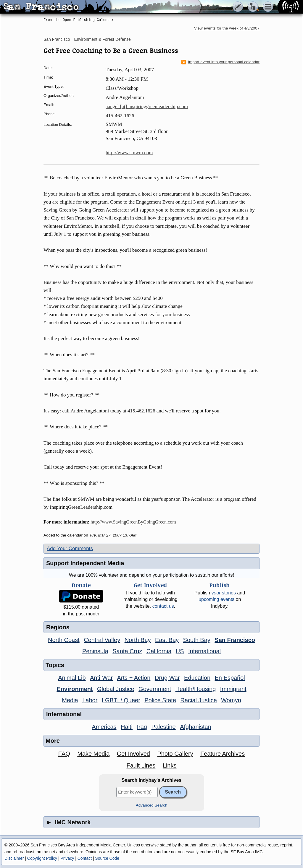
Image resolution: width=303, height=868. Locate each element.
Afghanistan (196, 727)
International (204, 651)
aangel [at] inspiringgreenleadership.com (147, 107)
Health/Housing (196, 689)
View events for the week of (227, 28)
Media (70, 700)
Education (197, 678)
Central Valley (102, 640)
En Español (230, 678)
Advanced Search (152, 805)
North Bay (138, 640)
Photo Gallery (175, 754)
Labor (90, 700)
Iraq (142, 727)
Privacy (67, 858)
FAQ (64, 754)
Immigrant (233, 689)
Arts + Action (134, 678)
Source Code (107, 858)
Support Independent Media (85, 563)
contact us (163, 606)
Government (155, 689)
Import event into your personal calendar (220, 62)
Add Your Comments (70, 548)
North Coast (64, 640)
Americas (104, 727)
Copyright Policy (42, 858)
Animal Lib (72, 678)
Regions (58, 627)
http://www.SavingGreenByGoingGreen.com (133, 522)
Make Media (93, 754)
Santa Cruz (127, 651)
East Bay (167, 640)
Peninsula (95, 651)
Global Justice (116, 689)
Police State (160, 700)
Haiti (127, 727)
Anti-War (101, 678)
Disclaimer (14, 858)
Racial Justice (198, 700)
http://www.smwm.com (129, 153)
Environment (75, 689)
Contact (85, 858)
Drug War (167, 678)
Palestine (163, 727)
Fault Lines (141, 765)
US (180, 651)
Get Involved (133, 754)
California (159, 651)
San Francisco (57, 39)
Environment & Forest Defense (102, 39)
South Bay (197, 640)
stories (224, 593)
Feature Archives (223, 754)
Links (170, 765)
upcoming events (216, 599)
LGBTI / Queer (121, 700)
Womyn (231, 700)
